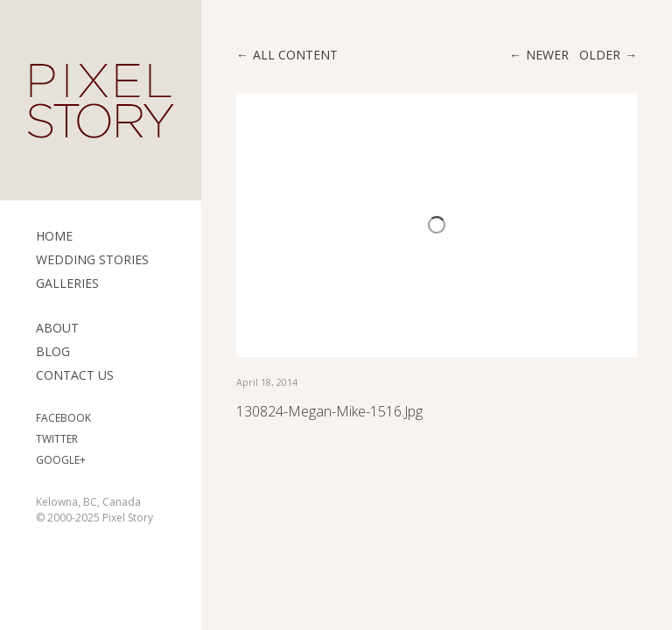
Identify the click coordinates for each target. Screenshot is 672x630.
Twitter (57, 439)
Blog (53, 351)
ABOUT (57, 328)
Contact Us (75, 375)
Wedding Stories (92, 259)
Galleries (67, 283)
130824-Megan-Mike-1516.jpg (329, 411)
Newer (547, 55)
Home (54, 236)
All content (295, 55)
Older (600, 55)
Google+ (61, 460)
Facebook (63, 418)
